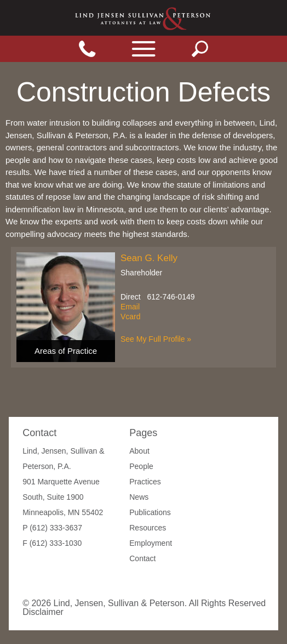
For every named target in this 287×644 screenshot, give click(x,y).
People (141, 466)
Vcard (131, 317)
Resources (148, 528)
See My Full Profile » (156, 339)
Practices (145, 482)
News (139, 497)
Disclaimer (43, 612)
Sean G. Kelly (149, 258)
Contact (142, 558)
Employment (151, 543)
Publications (150, 512)
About (139, 451)
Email (130, 307)
